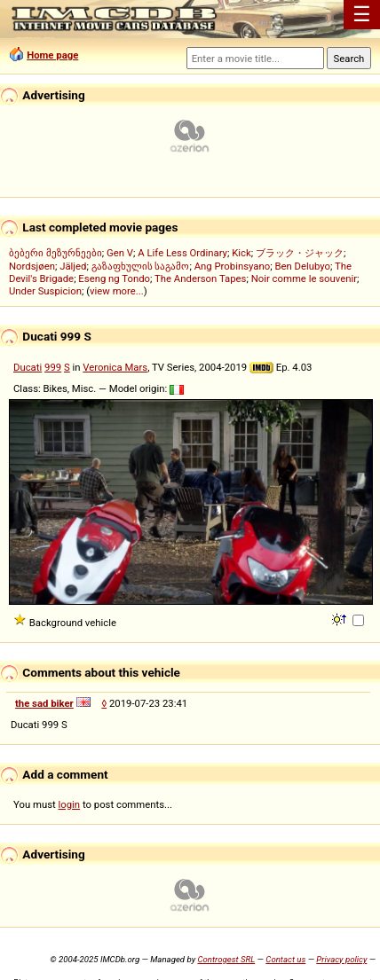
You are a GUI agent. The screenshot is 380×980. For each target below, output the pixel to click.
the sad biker (44, 703)
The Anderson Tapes (200, 278)
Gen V (120, 253)
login (70, 804)
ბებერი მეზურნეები (55, 253)
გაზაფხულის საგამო (141, 266)
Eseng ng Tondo (114, 278)
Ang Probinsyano (233, 266)
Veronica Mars (115, 367)
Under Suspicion (45, 291)
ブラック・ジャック (300, 253)
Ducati (28, 367)
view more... (117, 291)
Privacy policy (341, 959)
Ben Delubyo (302, 266)
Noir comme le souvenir (304, 278)
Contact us (285, 959)
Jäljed (73, 266)
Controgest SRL (226, 959)
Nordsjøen (32, 266)
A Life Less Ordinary (182, 253)
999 (53, 367)
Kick (241, 253)
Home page (52, 55)
